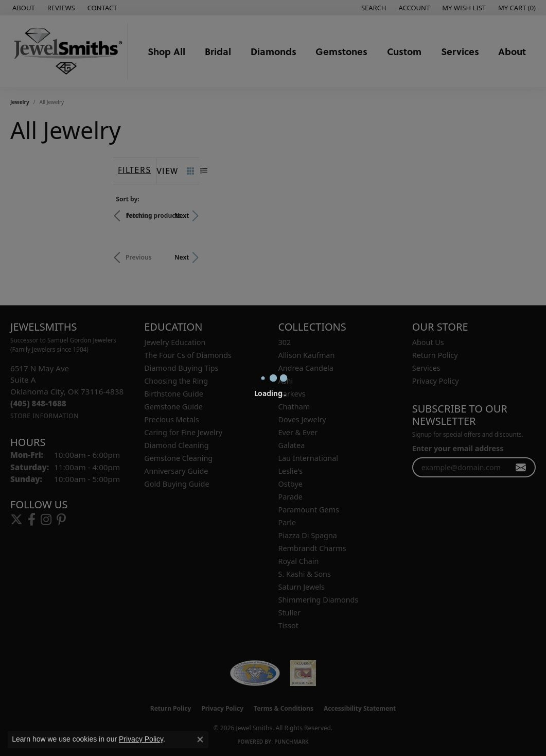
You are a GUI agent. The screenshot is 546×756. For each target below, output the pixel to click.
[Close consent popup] (200, 740)
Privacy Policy (141, 739)
